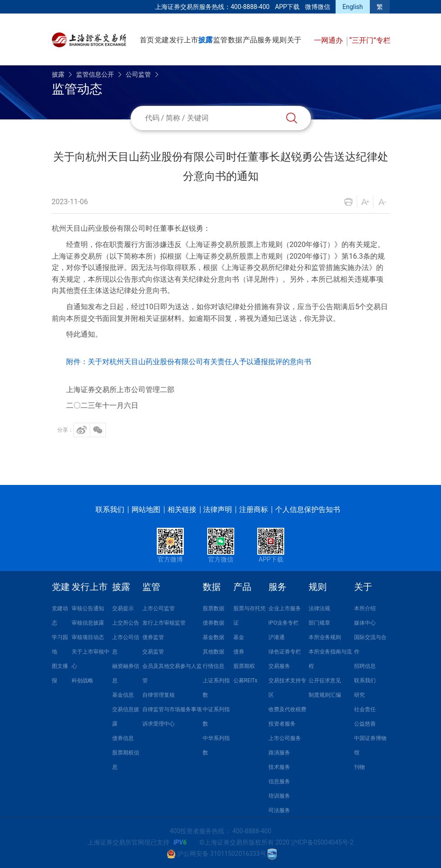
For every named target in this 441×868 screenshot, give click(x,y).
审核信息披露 (88, 623)
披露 (205, 40)
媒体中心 (365, 623)
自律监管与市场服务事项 (172, 709)
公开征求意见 (325, 681)
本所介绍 (365, 608)
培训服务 (279, 796)
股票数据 (214, 608)
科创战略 (82, 681)
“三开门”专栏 (370, 40)
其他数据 (214, 652)
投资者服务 (282, 724)
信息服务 (279, 781)
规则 (279, 40)
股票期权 (244, 666)
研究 (359, 695)
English (352, 7)
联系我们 (110, 509)
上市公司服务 (285, 738)
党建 (162, 40)
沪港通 (277, 637)
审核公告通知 (88, 608)
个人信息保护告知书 (308, 509)
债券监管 (153, 637)
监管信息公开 (95, 74)
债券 (239, 652)
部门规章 (319, 623)
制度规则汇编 (325, 695)
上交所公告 (126, 623)
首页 (147, 40)
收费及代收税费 (287, 709)
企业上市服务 (285, 608)
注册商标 (254, 509)
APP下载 (287, 7)
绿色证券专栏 (285, 652)
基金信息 (123, 695)
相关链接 (182, 509)
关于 (294, 40)
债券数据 (214, 623)
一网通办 (329, 40)
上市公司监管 (159, 608)
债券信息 (123, 738)
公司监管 (138, 74)
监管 (220, 40)
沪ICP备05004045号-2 (322, 842)
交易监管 (153, 652)
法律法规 (319, 608)
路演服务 (279, 753)
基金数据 (214, 637)
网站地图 (146, 509)
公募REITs (246, 681)
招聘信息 (365, 666)
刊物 (359, 767)
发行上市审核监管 (164, 623)
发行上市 (184, 40)
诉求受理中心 (159, 724)
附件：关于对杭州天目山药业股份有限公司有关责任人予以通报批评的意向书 (189, 362)
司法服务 (279, 810)
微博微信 (318, 7)
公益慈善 (365, 724)
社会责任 (365, 709)
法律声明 (218, 509)
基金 (239, 637)
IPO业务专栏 (284, 623)
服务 (264, 40)
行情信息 (214, 666)
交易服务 (279, 666)
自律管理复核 (159, 695)
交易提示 (123, 608)
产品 (250, 40)
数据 (235, 40)
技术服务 (279, 767)
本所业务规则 (325, 637)
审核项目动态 (88, 637)
